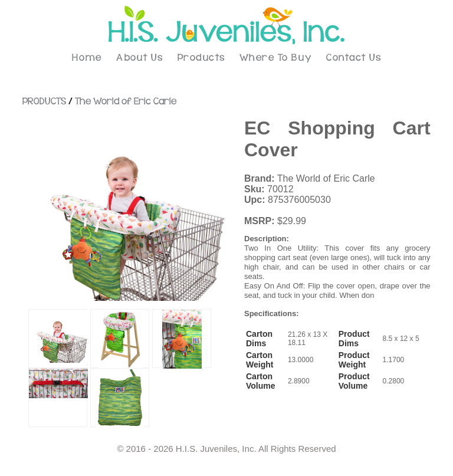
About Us (139, 58)
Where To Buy (276, 58)
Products (201, 58)
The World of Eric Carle (126, 101)
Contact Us (354, 58)
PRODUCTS (44, 101)
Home (87, 58)
